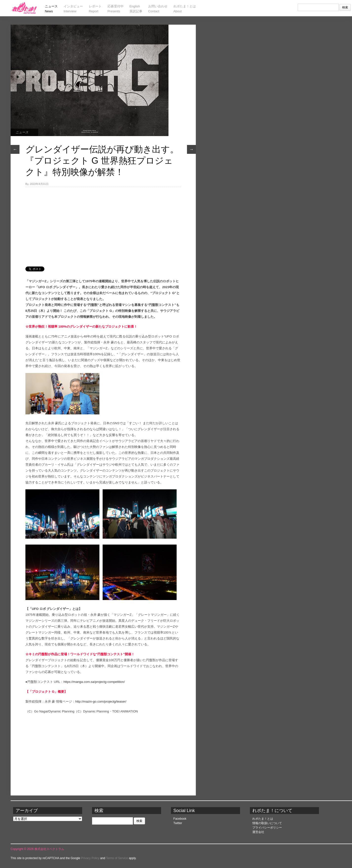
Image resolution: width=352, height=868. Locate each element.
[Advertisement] (103, 224)
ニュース (22, 132)
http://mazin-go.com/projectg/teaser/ (101, 701)
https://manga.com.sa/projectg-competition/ (94, 682)
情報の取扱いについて (267, 823)
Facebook (180, 819)
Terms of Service (117, 858)
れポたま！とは (263, 819)
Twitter (178, 823)
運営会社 (258, 832)
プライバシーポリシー (267, 828)
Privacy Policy (90, 858)
